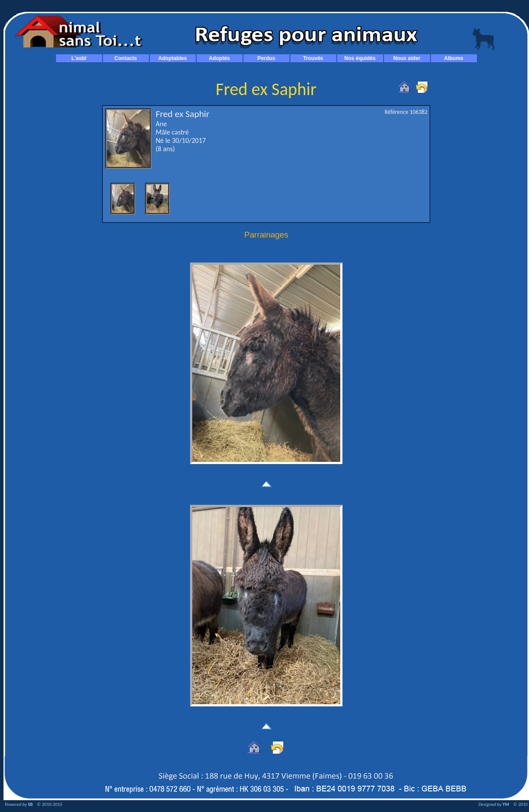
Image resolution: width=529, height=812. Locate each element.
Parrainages (266, 235)
